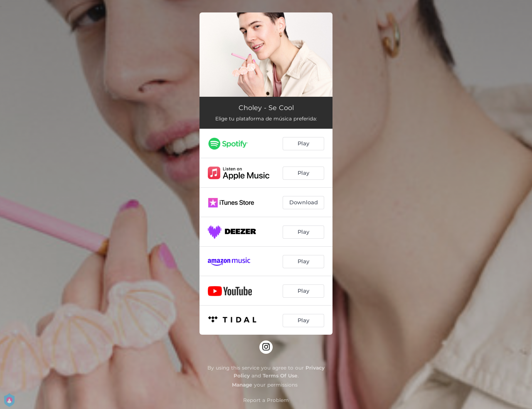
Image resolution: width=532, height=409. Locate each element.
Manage (242, 385)
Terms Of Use (280, 376)
